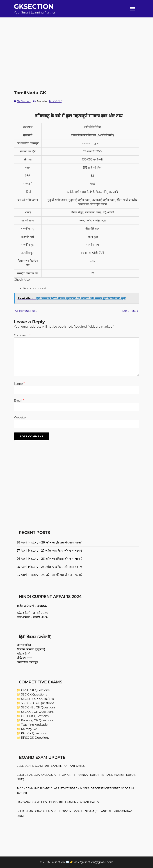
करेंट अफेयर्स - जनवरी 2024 (32, 613)
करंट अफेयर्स (23, 654)
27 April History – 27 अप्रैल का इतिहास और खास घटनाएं (49, 551)
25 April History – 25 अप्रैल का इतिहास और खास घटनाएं (49, 567)
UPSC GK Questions (35, 690)
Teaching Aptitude (34, 725)
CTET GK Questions (35, 716)
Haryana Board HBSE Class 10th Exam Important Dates (58, 802)
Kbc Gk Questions (34, 733)
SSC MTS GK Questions (37, 699)
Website (20, 417)
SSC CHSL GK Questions (38, 707)
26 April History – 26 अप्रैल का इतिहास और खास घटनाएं (49, 559)
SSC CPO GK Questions (38, 703)
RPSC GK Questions (35, 738)
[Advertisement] (76, 43)
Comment (22, 335)
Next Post (130, 311)
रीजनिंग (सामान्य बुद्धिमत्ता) (31, 649)
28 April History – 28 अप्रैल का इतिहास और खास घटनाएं (50, 542)
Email (19, 401)
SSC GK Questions (34, 694)
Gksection (34, 6)
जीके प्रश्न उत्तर (24, 658)
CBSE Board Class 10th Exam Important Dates (51, 766)
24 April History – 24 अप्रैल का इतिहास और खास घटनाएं (50, 575)
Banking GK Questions (37, 720)
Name (19, 384)
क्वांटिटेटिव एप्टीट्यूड (27, 662)
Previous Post (26, 311)
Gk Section (24, 101)
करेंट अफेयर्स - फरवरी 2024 (32, 617)
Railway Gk (29, 729)
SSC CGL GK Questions (37, 712)
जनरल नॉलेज (24, 645)
